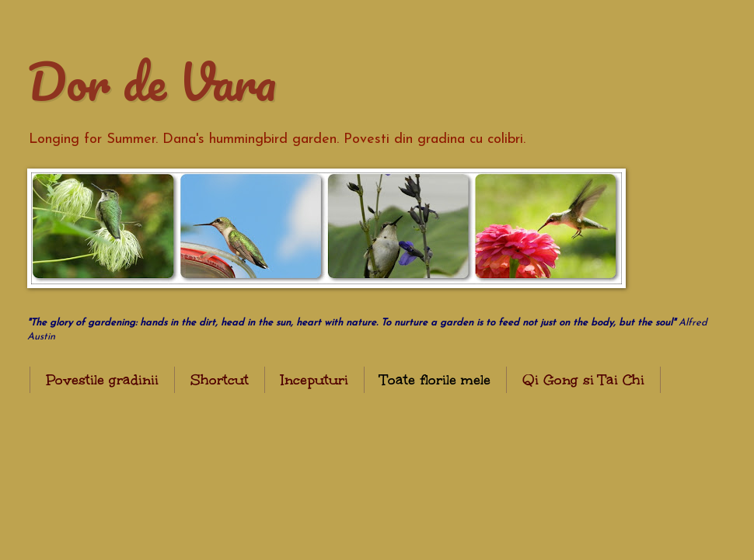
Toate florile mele (435, 380)
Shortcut (220, 380)
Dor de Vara (152, 81)
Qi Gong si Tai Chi (583, 380)
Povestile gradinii (102, 380)
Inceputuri (314, 380)
